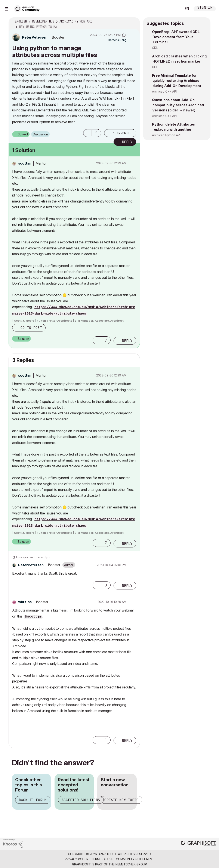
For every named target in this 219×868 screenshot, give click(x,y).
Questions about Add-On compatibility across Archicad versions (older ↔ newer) (178, 105)
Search (174, 9)
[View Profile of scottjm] (25, 163)
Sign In (205, 8)
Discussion (40, 134)
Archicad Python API (166, 135)
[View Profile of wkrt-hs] (25, 602)
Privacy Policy (77, 859)
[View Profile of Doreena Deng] (117, 40)
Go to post (31, 328)
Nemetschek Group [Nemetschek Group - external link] (131, 864)
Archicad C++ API (164, 91)
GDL (155, 48)
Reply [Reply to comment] (127, 341)
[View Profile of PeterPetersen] (35, 37)
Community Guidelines (134, 859)
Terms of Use (102, 859)
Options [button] (134, 22)
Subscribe (123, 133)
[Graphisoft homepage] (198, 844)
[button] (87, 133)
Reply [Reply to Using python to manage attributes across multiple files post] (127, 142)
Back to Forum (33, 800)
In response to (33, 557)
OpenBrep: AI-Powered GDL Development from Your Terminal (176, 37)
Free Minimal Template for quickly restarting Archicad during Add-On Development (177, 81)
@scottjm (33, 617)
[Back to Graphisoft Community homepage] (28, 8)
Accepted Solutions (81, 800)
